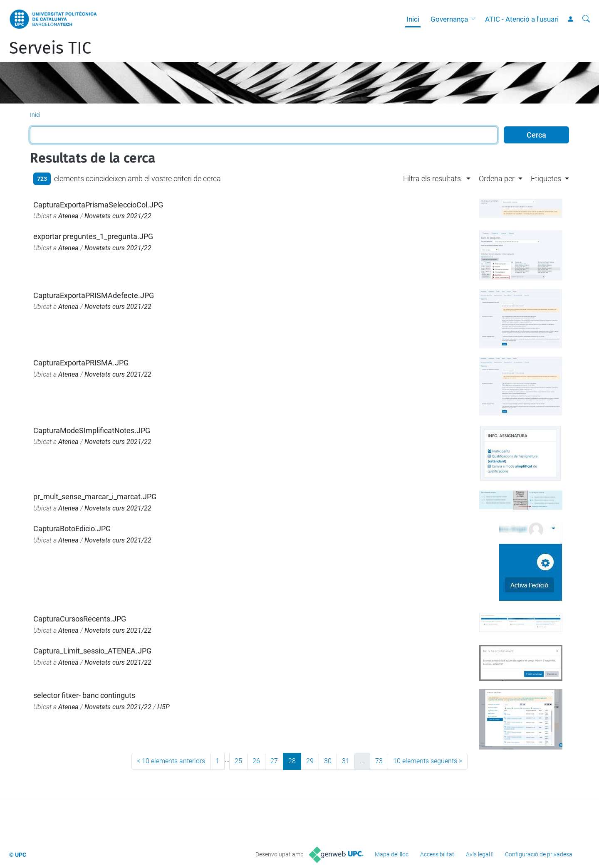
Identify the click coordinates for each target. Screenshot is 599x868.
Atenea (68, 216)
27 (274, 761)
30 (328, 761)
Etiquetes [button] (546, 179)
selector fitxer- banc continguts (84, 695)
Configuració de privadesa (539, 854)
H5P (163, 707)
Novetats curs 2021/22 (118, 216)
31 (346, 761)
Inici (413, 19)
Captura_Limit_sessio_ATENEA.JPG (92, 651)
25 (238, 761)
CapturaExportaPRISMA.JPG (81, 363)
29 (310, 761)
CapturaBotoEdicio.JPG (72, 529)
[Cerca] (586, 19)
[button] (475, 19)
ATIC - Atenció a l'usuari (522, 19)
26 (256, 761)
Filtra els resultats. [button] (433, 179)
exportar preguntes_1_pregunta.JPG (93, 236)
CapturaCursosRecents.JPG (80, 619)
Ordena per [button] (497, 179)
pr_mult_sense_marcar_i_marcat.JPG (95, 497)
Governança (449, 19)
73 (379, 761)
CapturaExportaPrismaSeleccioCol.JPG (98, 205)
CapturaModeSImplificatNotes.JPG (92, 430)
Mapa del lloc (392, 854)
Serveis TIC (50, 48)
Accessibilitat (437, 854)
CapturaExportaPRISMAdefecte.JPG (94, 295)
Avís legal (478, 854)
